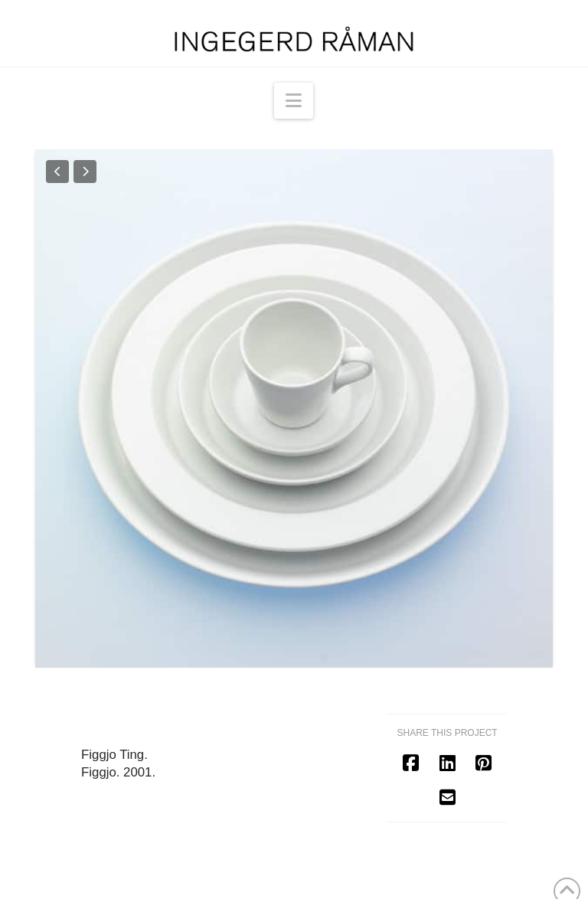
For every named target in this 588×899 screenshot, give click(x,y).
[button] (294, 101)
